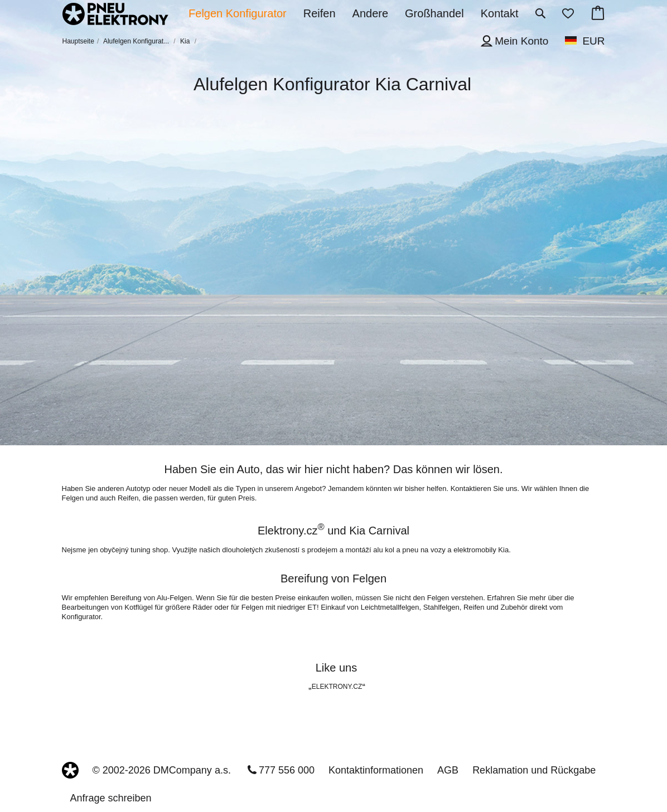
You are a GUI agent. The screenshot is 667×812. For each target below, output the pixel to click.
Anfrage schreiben (111, 798)
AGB (448, 770)
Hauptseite (78, 41)
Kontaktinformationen (376, 770)
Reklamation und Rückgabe (534, 770)
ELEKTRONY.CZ (337, 687)
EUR (593, 41)
